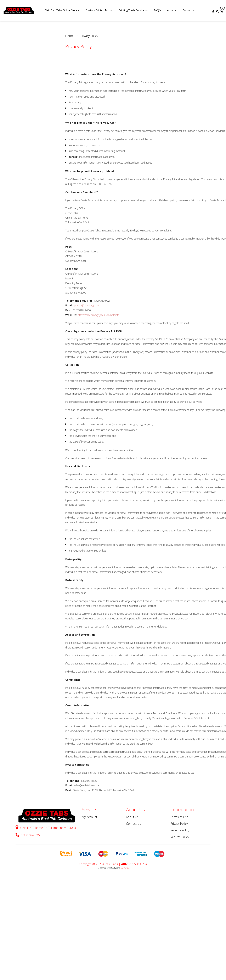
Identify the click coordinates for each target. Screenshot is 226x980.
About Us (132, 817)
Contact (188, 10)
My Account (90, 817)
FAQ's (157, 10)
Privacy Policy (179, 824)
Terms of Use (179, 817)
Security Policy (180, 830)
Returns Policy (180, 837)
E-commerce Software (109, 868)
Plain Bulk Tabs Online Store (62, 10)
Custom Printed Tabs (99, 10)
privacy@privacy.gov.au (87, 305)
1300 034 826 (28, 835)
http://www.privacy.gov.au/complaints (98, 315)
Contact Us (134, 824)
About (172, 10)
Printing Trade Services (133, 10)
